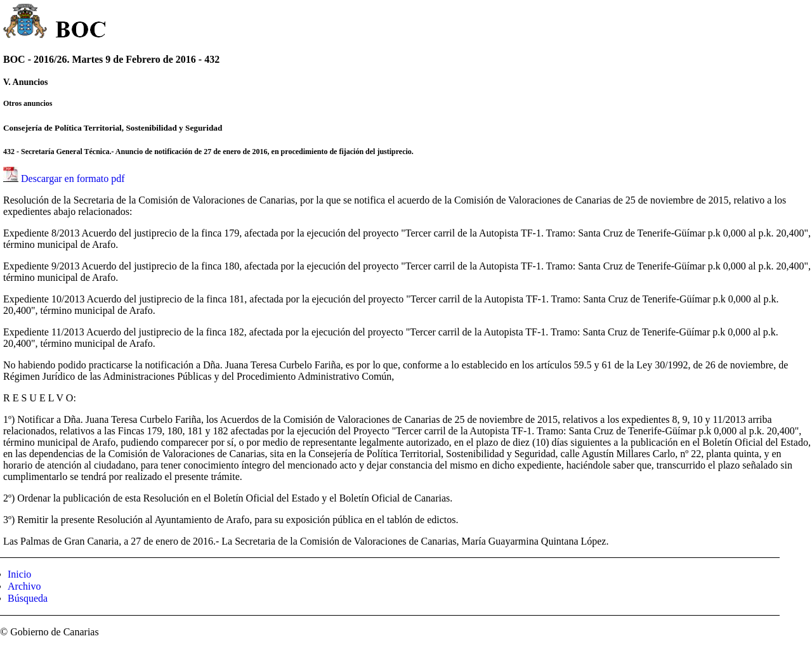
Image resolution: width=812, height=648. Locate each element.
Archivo (24, 586)
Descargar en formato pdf (73, 178)
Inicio (19, 574)
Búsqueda (28, 598)
